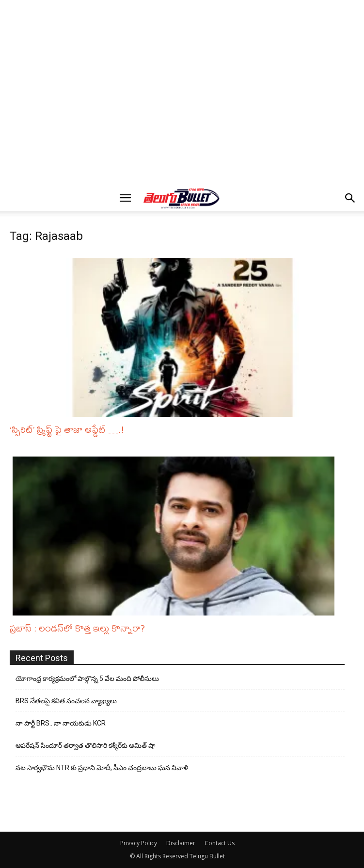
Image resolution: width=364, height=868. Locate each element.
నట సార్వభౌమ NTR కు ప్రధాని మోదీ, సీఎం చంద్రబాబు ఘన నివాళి (102, 768)
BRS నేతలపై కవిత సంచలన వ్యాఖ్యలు (66, 701)
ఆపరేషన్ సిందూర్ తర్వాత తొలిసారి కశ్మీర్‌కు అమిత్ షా (85, 745)
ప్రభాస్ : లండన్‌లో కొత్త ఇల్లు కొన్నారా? (77, 628)
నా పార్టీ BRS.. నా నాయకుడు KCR (61, 723)
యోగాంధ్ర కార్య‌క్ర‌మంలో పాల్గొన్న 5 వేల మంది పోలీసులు (87, 679)
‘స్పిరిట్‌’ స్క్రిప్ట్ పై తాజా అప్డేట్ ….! (67, 429)
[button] (126, 198)
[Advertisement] (185, 20)
